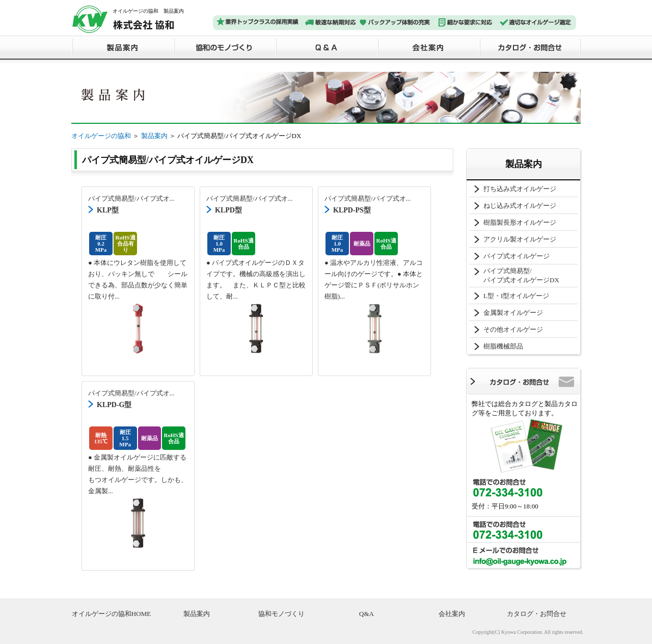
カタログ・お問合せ (530, 47)
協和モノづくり (281, 614)
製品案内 (122, 47)
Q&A (366, 614)
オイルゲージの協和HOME (111, 614)
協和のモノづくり (224, 47)
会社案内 (428, 47)
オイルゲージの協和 (101, 136)
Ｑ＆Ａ (326, 47)
